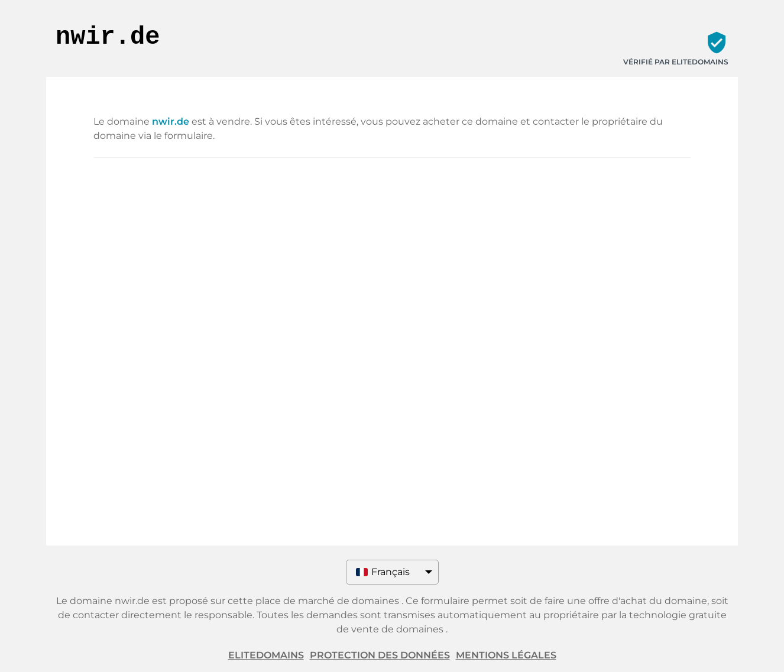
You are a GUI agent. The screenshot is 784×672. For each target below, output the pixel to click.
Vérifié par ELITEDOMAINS (676, 62)
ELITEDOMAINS (266, 655)
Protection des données (380, 655)
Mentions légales (506, 655)
